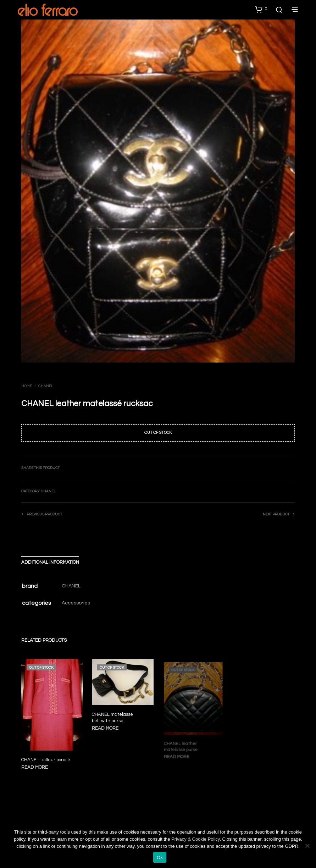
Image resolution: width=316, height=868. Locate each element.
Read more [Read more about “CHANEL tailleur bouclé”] (35, 767)
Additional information (50, 562)
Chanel (46, 386)
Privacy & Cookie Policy (195, 839)
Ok (160, 858)
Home (27, 386)
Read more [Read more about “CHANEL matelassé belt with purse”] (106, 727)
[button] (261, 9)
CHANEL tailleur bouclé (46, 760)
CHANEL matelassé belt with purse (113, 717)
